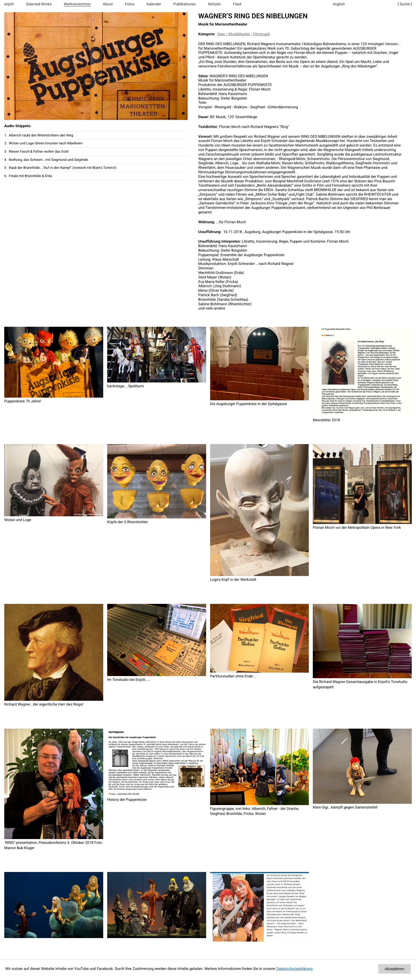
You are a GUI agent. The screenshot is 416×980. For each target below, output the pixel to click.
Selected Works (39, 4)
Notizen (214, 4)
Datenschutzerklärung (294, 969)
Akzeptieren (395, 969)
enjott (9, 4)
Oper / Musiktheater (234, 34)
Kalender (154, 4)
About (108, 4)
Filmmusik (261, 34)
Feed (237, 4)
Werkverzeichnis (77, 4)
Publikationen (185, 4)
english (339, 4)
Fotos (130, 4)
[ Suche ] (405, 4)
